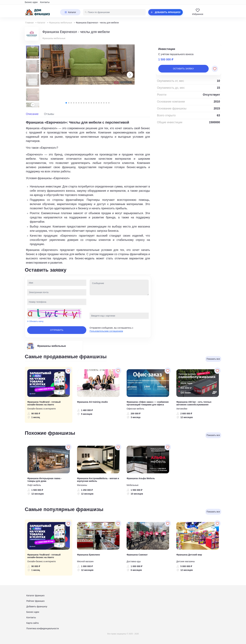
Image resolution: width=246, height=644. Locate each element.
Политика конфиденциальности (43, 628)
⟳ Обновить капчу (35, 321)
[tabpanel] (88, 192)
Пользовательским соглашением (106, 331)
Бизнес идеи (31, 2)
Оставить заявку (183, 69)
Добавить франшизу (37, 606)
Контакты (45, 2)
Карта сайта (32, 623)
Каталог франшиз (35, 595)
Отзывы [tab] (49, 114)
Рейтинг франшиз (35, 601)
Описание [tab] (32, 114)
